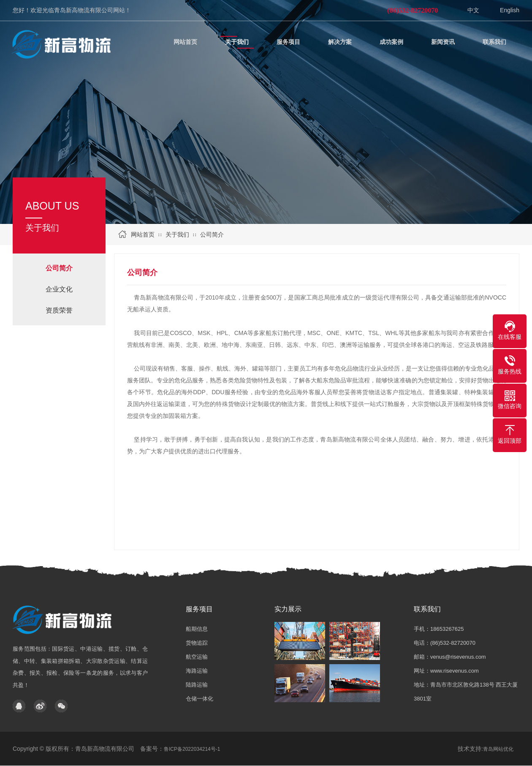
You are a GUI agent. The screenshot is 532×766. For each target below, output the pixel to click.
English (510, 10)
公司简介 (212, 234)
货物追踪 (197, 643)
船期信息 (197, 629)
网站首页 (143, 234)
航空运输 (197, 657)
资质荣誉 (59, 310)
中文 (473, 10)
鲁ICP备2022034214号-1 (192, 749)
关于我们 (177, 234)
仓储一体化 (199, 699)
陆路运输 (197, 685)
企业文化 (59, 289)
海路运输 (197, 671)
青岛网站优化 (498, 749)
